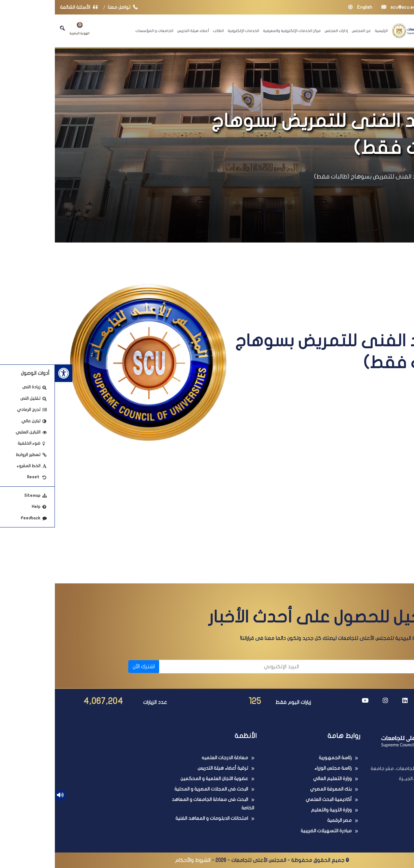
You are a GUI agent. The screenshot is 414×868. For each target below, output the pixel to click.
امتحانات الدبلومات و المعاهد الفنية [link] (157, 818)
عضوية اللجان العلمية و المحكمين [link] (159, 779)
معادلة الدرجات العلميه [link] (170, 758)
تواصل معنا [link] (70, 7)
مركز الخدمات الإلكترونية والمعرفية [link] (237, 31)
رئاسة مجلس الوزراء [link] (278, 768)
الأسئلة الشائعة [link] (26, 7)
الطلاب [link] (164, 31)
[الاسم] (324, 667)
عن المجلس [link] (307, 31)
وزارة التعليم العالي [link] (278, 779)
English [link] (305, 7)
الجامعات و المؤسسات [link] (100, 31)
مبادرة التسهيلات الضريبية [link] (271, 831)
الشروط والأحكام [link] (138, 860)
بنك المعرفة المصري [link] (276, 789)
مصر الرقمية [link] (285, 820)
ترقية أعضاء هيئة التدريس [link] (168, 768)
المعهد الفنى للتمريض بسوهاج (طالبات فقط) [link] (318, 177)
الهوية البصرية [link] (25, 28)
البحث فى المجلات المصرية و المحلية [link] (156, 789)
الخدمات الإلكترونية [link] (189, 31)
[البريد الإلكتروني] (178, 667)
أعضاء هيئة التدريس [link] (138, 31)
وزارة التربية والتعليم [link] (277, 810)
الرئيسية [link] (326, 31)
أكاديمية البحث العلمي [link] (274, 799)
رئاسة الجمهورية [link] (280, 758)
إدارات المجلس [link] (282, 31)
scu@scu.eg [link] (344, 7)
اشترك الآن (89, 667)
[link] (9, 373)
